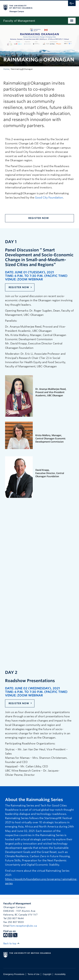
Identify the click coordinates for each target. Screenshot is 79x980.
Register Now (39, 218)
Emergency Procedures (14, 974)
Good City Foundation (49, 198)
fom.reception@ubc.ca (24, 926)
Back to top (11, 943)
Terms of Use (34, 974)
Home (6, 69)
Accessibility (60, 974)
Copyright (47, 974)
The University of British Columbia (29, 7)
